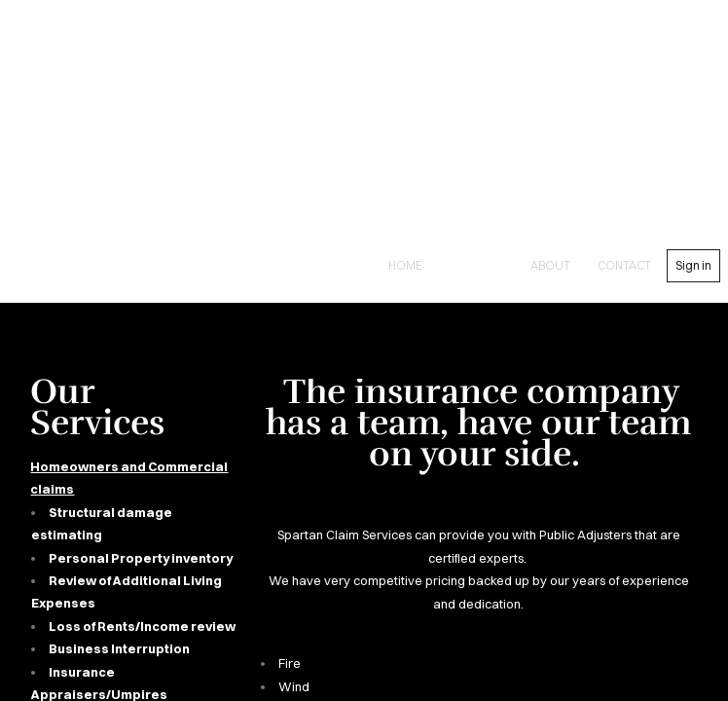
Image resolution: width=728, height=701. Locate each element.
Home (405, 265)
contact (624, 265)
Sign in (693, 265)
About (550, 265)
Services (476, 265)
